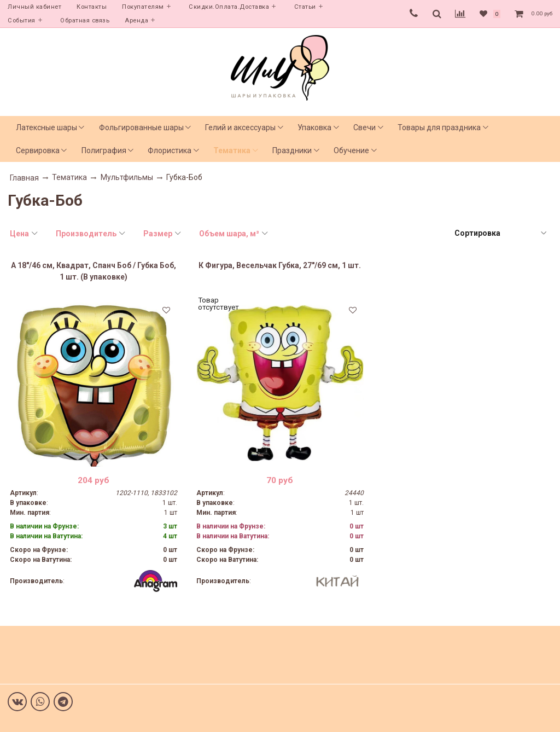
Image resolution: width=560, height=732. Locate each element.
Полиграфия (104, 150)
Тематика (232, 150)
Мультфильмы (127, 177)
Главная (24, 178)
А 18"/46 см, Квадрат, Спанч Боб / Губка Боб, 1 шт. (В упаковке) (94, 271)
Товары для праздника (439, 127)
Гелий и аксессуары (240, 127)
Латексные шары (46, 127)
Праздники (292, 150)
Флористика (170, 150)
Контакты (92, 7)
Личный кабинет (34, 7)
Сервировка (38, 150)
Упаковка (314, 127)
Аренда (136, 21)
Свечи (364, 127)
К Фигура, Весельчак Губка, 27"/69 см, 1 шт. (280, 265)
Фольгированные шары (141, 127)
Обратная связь (85, 21)
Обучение (351, 150)
